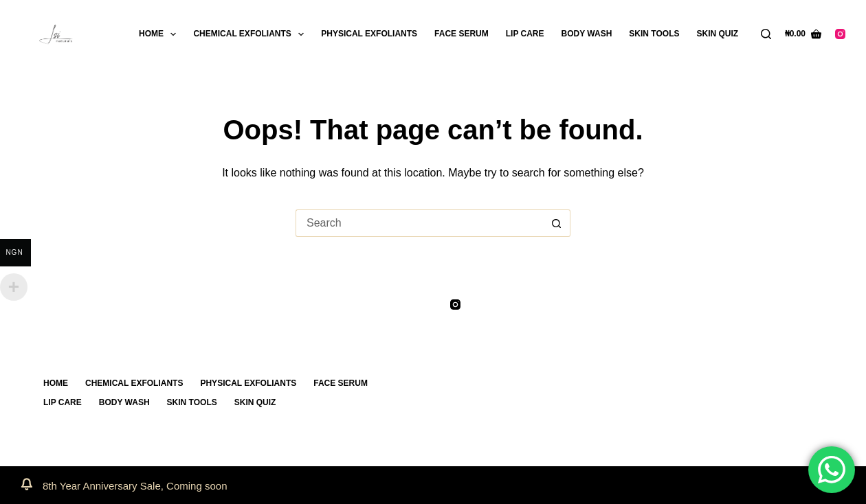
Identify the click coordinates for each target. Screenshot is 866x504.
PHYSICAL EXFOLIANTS (369, 34)
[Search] (766, 34)
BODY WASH (587, 34)
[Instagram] (840, 34)
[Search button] (557, 223)
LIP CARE (525, 34)
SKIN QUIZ (717, 34)
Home (160, 34)
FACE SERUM (462, 34)
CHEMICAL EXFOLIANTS (251, 34)
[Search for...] (419, 223)
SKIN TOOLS (654, 34)
